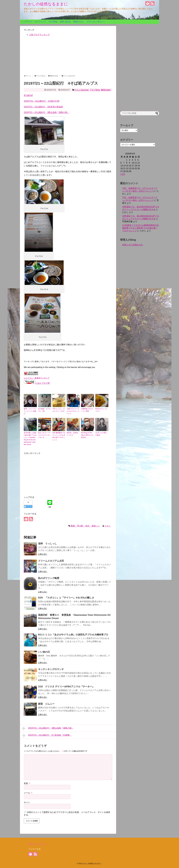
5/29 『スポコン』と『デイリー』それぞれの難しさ (66, 598)
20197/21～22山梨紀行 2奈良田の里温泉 (43, 107)
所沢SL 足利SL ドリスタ (73, 434)
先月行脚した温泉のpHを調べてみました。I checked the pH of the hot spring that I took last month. (30, 439)
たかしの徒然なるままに (46, 4)
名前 (27, 783)
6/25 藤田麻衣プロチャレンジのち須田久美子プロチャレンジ (59, 436)
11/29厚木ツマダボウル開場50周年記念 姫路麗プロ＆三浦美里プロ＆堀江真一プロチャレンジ (142, 228)
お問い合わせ (65, 22)
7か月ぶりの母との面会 (101, 434)
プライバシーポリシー (96, 22)
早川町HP (28, 95)
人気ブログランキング (39, 35)
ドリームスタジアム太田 (51, 561)
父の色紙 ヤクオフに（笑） (44, 410)
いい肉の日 (44, 652)
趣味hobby (106, 90)
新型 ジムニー (46, 704)
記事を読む (43, 554)
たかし (108, 526)
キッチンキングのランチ (51, 669)
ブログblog (53, 22)
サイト (27, 802)
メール (28, 793)
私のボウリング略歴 (49, 578)
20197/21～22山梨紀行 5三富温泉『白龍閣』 (47, 735)
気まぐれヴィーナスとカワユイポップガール (44, 435)
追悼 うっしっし (47, 544)
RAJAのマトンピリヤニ (101, 410)
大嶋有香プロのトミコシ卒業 (87, 410)
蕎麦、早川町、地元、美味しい (85, 526)
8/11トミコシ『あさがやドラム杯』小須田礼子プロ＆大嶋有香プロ (73, 635)
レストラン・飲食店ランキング (37, 378)
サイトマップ (40, 22)
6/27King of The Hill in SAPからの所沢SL (87, 435)
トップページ (27, 22)
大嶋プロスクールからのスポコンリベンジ (73, 411)
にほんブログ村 (37, 383)
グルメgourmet (81, 90)
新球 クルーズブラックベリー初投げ (30, 411)
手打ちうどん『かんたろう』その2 (59, 410)
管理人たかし (79, 22)
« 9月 (123, 174)
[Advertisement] (68, 56)
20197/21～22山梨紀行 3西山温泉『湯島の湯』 (47, 112)
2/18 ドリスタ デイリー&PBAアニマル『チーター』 (66, 687)
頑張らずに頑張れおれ (133, 245)
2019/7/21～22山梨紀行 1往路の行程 (42, 101)
